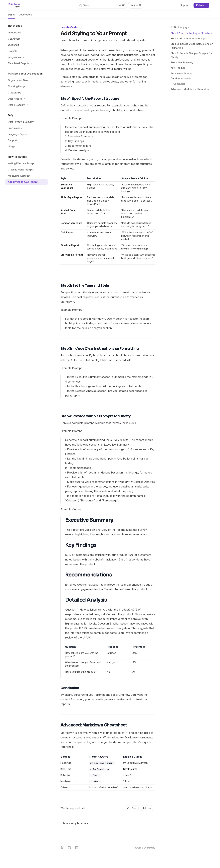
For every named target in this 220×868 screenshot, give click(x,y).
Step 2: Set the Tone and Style (188, 39)
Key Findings (178, 68)
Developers (25, 16)
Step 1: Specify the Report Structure (191, 33)
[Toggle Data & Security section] (27, 105)
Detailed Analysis (181, 78)
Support (185, 5)
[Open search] (102, 5)
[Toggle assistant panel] (136, 5)
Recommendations (182, 73)
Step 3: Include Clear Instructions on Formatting (192, 46)
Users (11, 16)
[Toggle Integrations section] (27, 57)
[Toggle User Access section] (27, 99)
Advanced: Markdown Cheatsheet (191, 89)
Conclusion (179, 84)
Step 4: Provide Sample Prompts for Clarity (191, 55)
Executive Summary (182, 62)
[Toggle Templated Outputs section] (27, 63)
